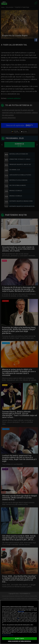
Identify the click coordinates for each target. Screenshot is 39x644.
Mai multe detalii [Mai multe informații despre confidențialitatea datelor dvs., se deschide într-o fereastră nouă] (21, 611)
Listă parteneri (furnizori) (8, 635)
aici (18, 618)
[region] (19, 622)
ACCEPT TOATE (19, 639)
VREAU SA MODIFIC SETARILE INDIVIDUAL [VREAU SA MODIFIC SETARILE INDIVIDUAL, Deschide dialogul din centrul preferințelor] (19, 641)
